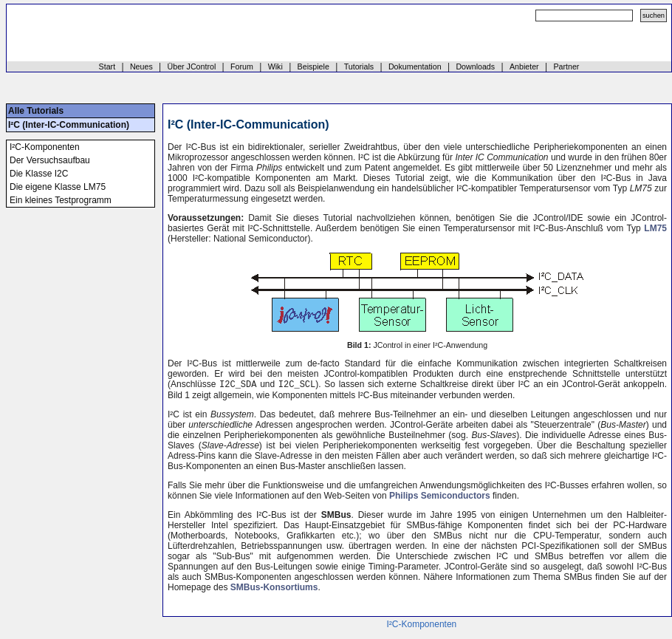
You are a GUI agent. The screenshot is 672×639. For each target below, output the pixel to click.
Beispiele (313, 66)
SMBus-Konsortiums (274, 589)
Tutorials (359, 66)
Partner (566, 66)
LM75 (655, 228)
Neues (141, 66)
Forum (242, 66)
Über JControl (192, 66)
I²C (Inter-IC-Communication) (69, 125)
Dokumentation (415, 66)
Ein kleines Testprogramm (61, 200)
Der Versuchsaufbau (50, 160)
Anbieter (524, 66)
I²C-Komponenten (45, 147)
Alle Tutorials (36, 111)
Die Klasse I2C (39, 174)
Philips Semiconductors (440, 497)
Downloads (475, 66)
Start (107, 66)
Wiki (275, 66)
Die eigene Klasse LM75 (58, 187)
